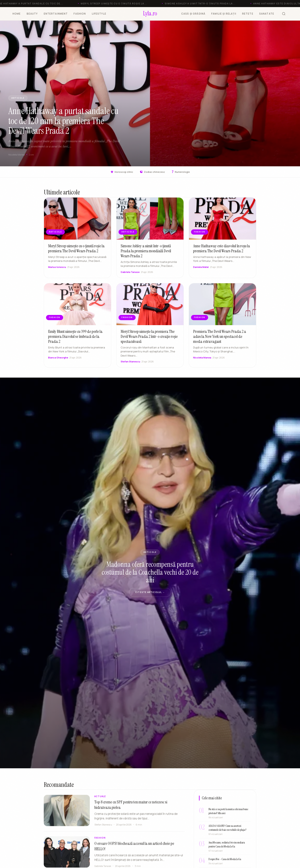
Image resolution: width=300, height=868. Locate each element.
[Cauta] (284, 14)
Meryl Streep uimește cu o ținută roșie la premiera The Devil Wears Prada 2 (76, 252)
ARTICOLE (18, 98)
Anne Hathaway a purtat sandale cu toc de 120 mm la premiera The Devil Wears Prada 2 (63, 121)
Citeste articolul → (150, 592)
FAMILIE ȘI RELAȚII (224, 14)
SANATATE (267, 14)
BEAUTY (32, 14)
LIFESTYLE (99, 14)
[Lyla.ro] (150, 14)
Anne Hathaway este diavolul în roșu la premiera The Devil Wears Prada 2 (222, 252)
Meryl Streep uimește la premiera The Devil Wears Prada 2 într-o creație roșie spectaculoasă (149, 340)
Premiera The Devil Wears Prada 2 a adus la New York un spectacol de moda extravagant (220, 340)
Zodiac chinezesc (152, 172)
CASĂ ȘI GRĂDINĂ (193, 14)
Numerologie (181, 172)
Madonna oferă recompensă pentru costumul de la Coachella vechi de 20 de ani (150, 572)
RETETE (248, 14)
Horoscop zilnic (122, 172)
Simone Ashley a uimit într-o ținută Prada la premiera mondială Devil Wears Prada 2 (146, 255)
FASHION (80, 14)
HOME (17, 14)
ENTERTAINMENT (56, 14)
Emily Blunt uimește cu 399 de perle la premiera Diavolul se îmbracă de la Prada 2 (75, 340)
